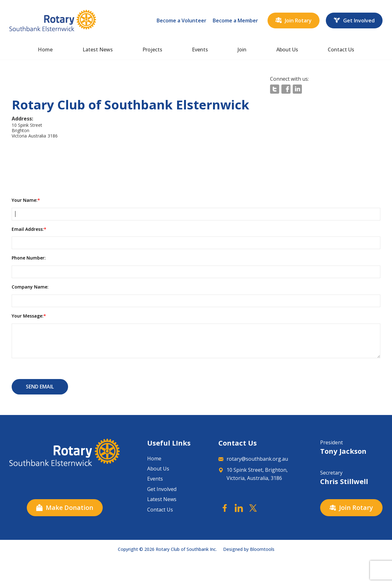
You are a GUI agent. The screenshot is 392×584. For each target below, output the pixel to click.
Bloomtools (262, 549)
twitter (275, 89)
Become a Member (235, 20)
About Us (287, 50)
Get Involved (354, 20)
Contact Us (341, 50)
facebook (286, 89)
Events (200, 50)
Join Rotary (294, 20)
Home (45, 50)
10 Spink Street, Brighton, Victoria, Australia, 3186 (253, 474)
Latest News (98, 50)
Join (242, 50)
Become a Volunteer (182, 20)
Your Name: (25, 200)
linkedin (297, 89)
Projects (152, 50)
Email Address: (28, 229)
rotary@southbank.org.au (253, 459)
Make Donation (65, 508)
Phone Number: (29, 258)
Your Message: (28, 316)
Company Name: (30, 287)
